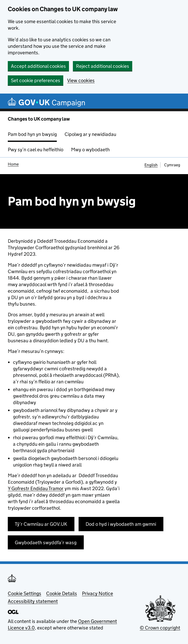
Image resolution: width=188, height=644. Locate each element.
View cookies (81, 80)
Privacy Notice (98, 593)
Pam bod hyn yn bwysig (32, 134)
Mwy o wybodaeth (90, 150)
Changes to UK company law (39, 119)
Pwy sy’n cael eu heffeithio (36, 150)
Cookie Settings (25, 593)
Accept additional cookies (38, 66)
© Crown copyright (160, 628)
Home (13, 164)
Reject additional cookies (103, 66)
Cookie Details (62, 593)
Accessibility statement (33, 601)
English (151, 165)
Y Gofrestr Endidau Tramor (36, 488)
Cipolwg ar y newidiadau (90, 134)
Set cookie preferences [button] (36, 80)
